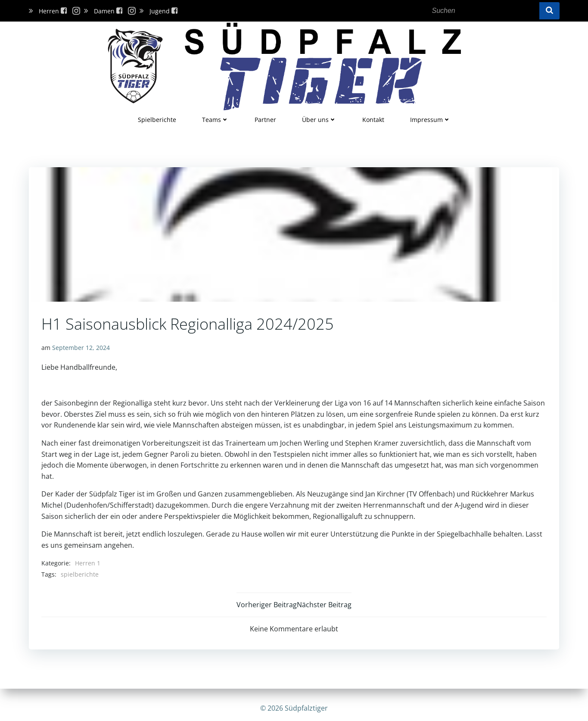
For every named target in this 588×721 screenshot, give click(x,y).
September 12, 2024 (81, 348)
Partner (265, 119)
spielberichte (80, 574)
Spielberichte (157, 119)
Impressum (430, 119)
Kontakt (373, 119)
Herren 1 (88, 563)
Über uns (319, 119)
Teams (215, 119)
